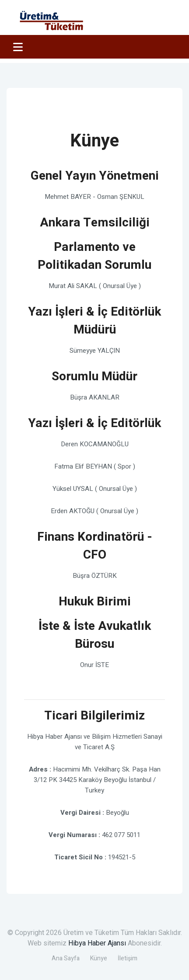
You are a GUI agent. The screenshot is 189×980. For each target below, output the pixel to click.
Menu (18, 48)
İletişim (128, 958)
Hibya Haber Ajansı (97, 943)
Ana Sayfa (66, 958)
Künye (99, 958)
